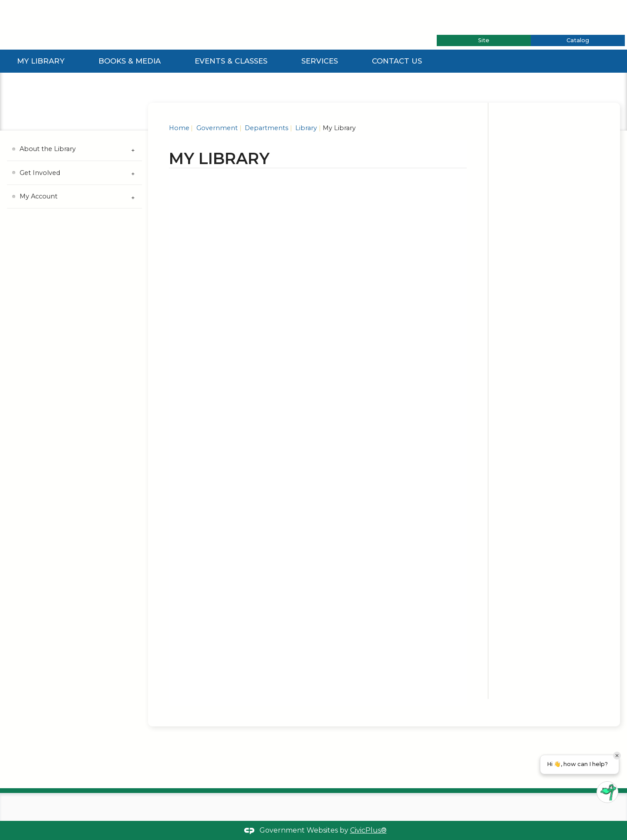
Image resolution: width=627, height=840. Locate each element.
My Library (41, 61)
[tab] (484, 40)
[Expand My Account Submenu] (133, 197)
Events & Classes (231, 61)
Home (179, 128)
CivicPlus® (368, 830)
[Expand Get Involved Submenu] (133, 173)
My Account (39, 196)
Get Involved (40, 173)
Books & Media (130, 61)
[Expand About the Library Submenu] (133, 149)
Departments (266, 128)
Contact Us (397, 61)
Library (305, 128)
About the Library (48, 149)
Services (320, 61)
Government (216, 128)
